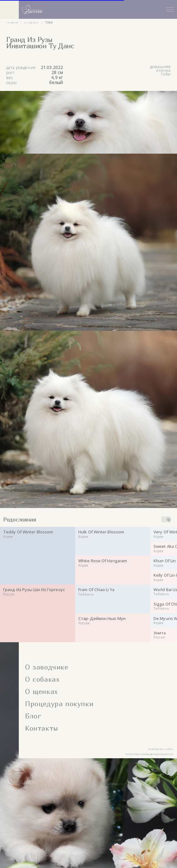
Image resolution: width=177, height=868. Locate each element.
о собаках (31, 22)
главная (12, 22)
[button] (98, 9)
